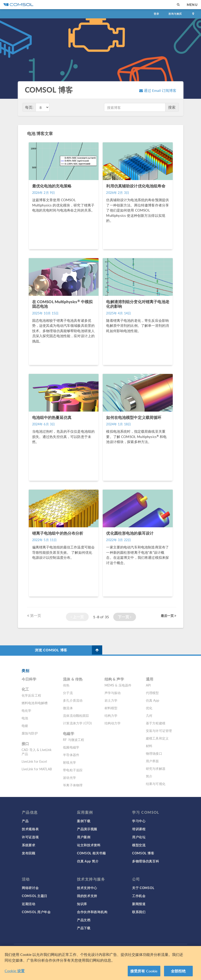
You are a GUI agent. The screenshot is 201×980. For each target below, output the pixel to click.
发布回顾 (29, 853)
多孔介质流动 (73, 700)
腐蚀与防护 (30, 733)
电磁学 (68, 733)
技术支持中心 (87, 888)
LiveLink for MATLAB (37, 769)
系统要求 (29, 845)
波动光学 (69, 777)
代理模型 (152, 693)
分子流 (68, 693)
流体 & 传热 (73, 679)
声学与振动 (113, 693)
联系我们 (139, 912)
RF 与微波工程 (74, 740)
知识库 (82, 904)
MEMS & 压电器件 (118, 685)
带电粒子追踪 (73, 770)
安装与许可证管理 (159, 731)
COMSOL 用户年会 (36, 912)
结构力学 (111, 715)
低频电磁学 (71, 747)
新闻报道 (139, 904)
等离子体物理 (73, 785)
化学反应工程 (31, 695)
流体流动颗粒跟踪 (76, 715)
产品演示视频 (87, 829)
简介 (149, 776)
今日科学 (29, 679)
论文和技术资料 (89, 845)
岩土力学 (111, 700)
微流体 (68, 708)
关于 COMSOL (143, 888)
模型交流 (139, 845)
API (148, 685)
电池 (25, 718)
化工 (25, 689)
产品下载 (84, 928)
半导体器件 (71, 755)
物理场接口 (154, 753)
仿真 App (153, 700)
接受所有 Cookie (144, 972)
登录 (156, 14)
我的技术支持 (87, 896)
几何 (149, 715)
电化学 (26, 710)
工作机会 (139, 896)
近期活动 (29, 904)
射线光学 (69, 762)
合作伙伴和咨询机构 (92, 912)
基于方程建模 (156, 723)
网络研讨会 (30, 888)
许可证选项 (30, 837)
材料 (149, 746)
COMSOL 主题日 (35, 896)
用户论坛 (139, 837)
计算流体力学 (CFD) (77, 723)
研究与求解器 (156, 768)
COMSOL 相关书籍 (91, 853)
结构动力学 (113, 723)
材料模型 (111, 708)
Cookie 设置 (15, 972)
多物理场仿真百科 (146, 861)
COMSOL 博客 (143, 853)
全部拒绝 (178, 972)
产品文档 (84, 920)
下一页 (125, 617)
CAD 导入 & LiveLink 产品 (37, 752)
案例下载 (84, 821)
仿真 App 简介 (88, 861)
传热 (66, 685)
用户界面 (152, 761)
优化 (149, 708)
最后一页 (169, 616)
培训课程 (139, 829)
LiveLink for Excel (34, 761)
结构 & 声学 (114, 679)
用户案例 (84, 837)
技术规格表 (30, 829)
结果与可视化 (156, 784)
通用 (150, 679)
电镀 (25, 726)
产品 (25, 821)
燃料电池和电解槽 (35, 703)
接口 (25, 744)
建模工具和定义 (157, 738)
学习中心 (139, 821)
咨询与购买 (175, 14)
